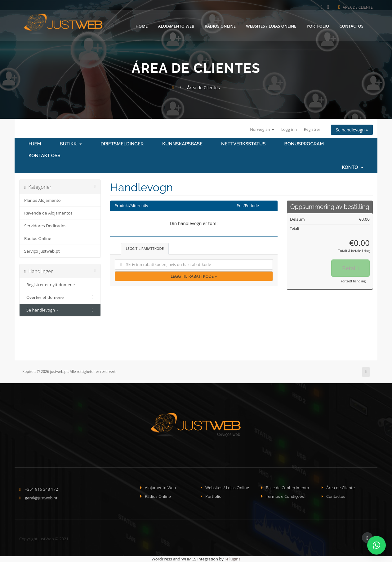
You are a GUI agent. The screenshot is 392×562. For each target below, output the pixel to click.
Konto (353, 168)
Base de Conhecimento (287, 488)
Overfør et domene (60, 298)
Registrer (311, 129)
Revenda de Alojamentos (48, 213)
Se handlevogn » (351, 130)
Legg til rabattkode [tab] (145, 248)
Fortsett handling (353, 281)
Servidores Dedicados (45, 226)
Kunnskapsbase (182, 144)
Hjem (35, 144)
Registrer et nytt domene (60, 285)
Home (142, 26)
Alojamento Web (176, 26)
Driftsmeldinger (122, 144)
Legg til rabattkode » (194, 276)
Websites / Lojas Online (271, 26)
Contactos (351, 26)
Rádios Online (220, 26)
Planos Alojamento (42, 201)
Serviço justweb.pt (42, 251)
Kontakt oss (44, 156)
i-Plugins (232, 559)
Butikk (71, 144)
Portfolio (318, 26)
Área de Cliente (356, 7)
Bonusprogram (304, 144)
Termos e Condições (285, 497)
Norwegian (260, 129)
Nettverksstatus (243, 144)
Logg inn (287, 129)
